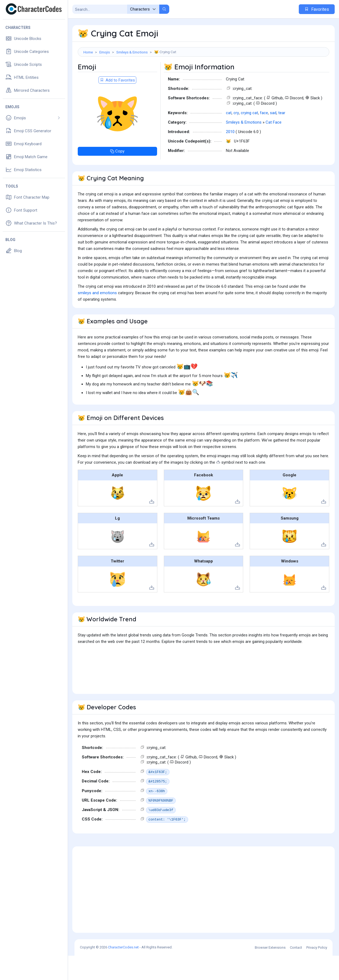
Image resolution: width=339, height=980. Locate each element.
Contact (296, 972)
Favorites (317, 9)
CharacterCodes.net (123, 971)
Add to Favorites (117, 104)
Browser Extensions (270, 972)
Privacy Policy (317, 972)
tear (282, 137)
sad (273, 137)
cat (229, 137)
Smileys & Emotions (132, 52)
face (264, 137)
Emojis (105, 52)
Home (88, 52)
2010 (230, 156)
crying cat (249, 137)
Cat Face (274, 147)
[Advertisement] (204, 74)
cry (236, 137)
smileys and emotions (97, 317)
